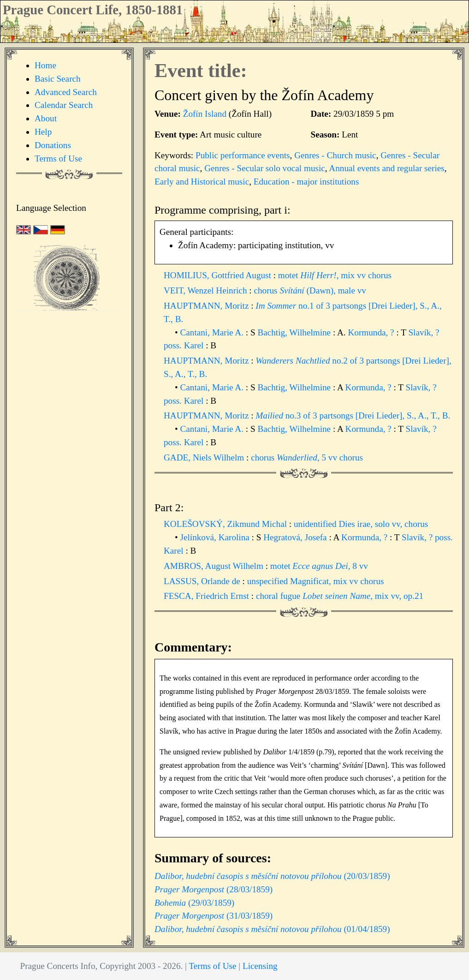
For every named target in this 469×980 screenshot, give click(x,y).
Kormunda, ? (372, 332)
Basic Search (58, 79)
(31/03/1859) (214, 916)
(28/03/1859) (214, 889)
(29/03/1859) (194, 903)
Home (45, 65)
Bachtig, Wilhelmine (295, 332)
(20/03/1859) (272, 876)
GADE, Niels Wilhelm (205, 457)
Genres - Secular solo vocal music (265, 168)
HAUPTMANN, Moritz (207, 306)
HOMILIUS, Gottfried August (219, 275)
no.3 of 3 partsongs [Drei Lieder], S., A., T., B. (353, 415)
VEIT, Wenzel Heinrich (206, 290)
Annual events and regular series (386, 168)
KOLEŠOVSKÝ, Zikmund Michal (226, 524)
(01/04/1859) (272, 929)
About (46, 118)
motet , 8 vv (319, 566)
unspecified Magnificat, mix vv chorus (316, 581)
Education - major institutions (306, 182)
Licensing (260, 966)
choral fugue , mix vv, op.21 (340, 596)
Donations (53, 145)
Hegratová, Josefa (296, 537)
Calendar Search (64, 105)
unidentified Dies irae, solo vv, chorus (361, 524)
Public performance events (243, 155)
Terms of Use (58, 158)
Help (43, 132)
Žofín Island (205, 114)
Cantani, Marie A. (213, 332)
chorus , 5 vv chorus (307, 457)
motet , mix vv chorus (335, 275)
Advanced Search (66, 92)
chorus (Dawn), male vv (310, 290)
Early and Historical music (202, 182)
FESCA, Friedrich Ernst (208, 596)
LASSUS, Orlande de (203, 581)
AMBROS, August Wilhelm (215, 566)
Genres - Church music (335, 155)
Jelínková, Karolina (216, 537)
